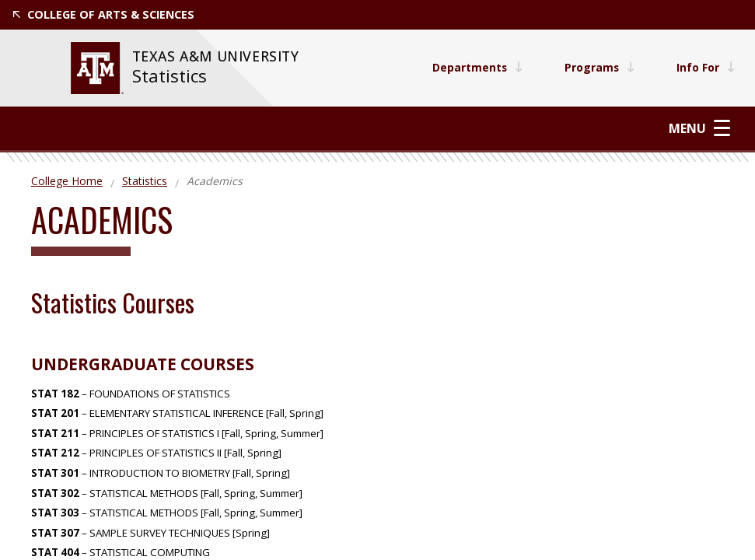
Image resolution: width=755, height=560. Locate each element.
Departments (474, 67)
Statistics (170, 76)
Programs (598, 67)
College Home (67, 181)
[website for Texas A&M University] (97, 68)
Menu (699, 128)
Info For (705, 67)
